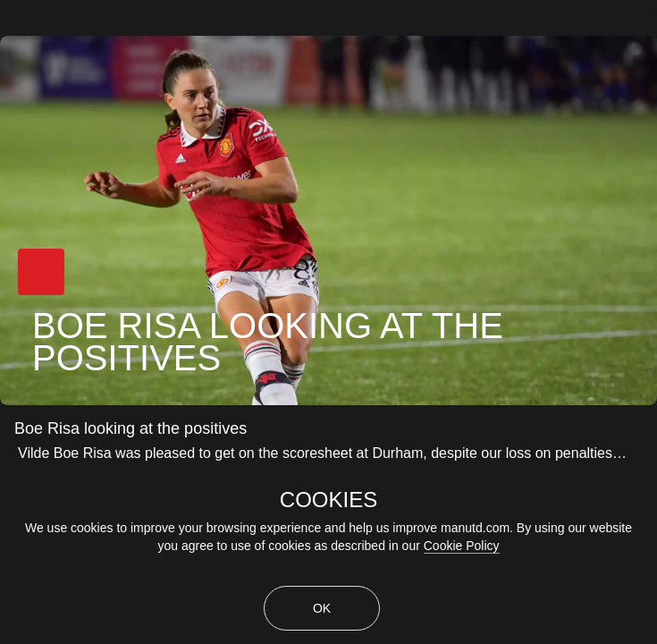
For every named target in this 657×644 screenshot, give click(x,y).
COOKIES (328, 500)
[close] (646, 11)
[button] (41, 272)
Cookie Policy (462, 546)
